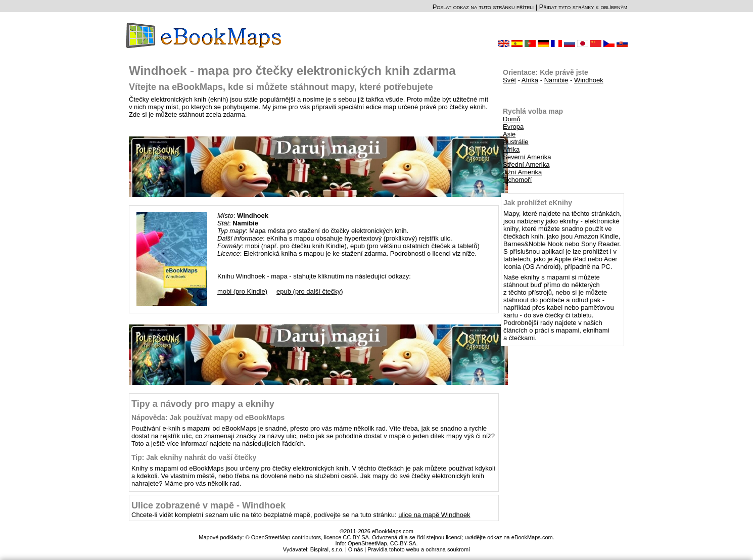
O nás (356, 549)
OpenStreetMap (367, 543)
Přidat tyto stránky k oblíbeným (583, 7)
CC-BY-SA (403, 543)
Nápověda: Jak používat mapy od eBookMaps (208, 417)
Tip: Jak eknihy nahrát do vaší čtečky (194, 457)
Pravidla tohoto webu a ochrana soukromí (419, 549)
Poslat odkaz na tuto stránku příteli (483, 7)
